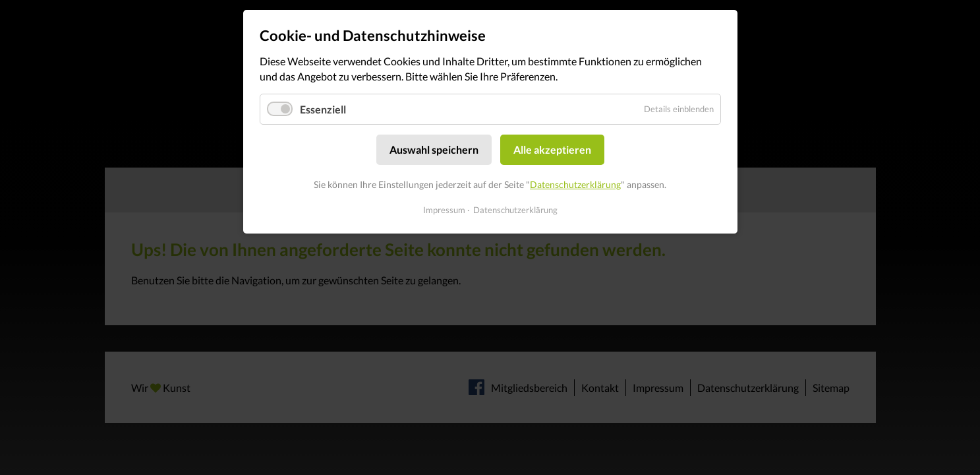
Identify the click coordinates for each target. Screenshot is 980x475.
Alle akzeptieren (552, 149)
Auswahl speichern (434, 149)
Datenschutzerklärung (575, 184)
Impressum (444, 210)
